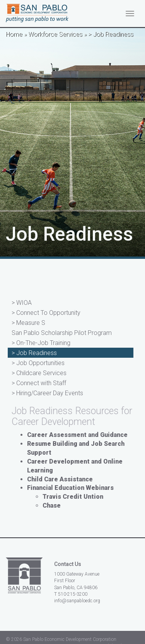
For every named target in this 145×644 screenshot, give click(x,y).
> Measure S (28, 323)
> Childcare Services (39, 373)
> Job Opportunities (38, 363)
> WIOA (22, 303)
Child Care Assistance (60, 479)
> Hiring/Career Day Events (47, 393)
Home (14, 34)
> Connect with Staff (39, 383)
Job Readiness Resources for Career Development (72, 416)
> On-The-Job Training (41, 343)
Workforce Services (55, 34)
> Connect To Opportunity (46, 313)
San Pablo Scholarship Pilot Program (62, 333)
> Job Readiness (34, 353)
